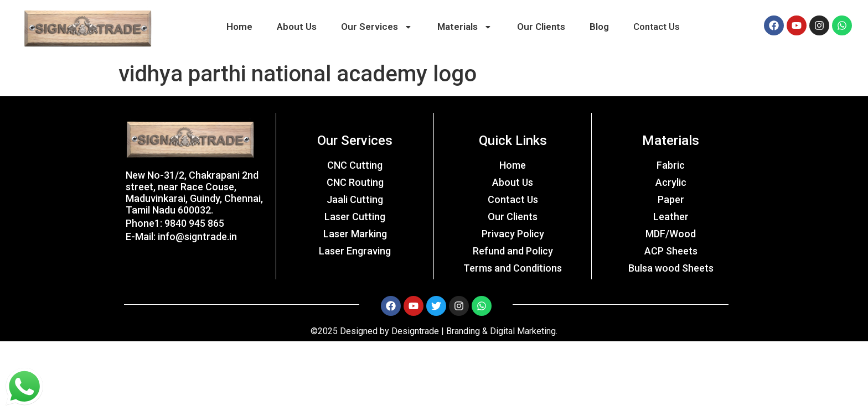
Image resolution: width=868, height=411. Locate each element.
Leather (671, 217)
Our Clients (541, 27)
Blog (599, 27)
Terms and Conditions (513, 268)
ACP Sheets (671, 251)
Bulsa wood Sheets (671, 268)
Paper (671, 199)
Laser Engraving (355, 251)
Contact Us (657, 27)
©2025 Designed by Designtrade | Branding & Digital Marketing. (434, 331)
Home (239, 27)
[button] (377, 27)
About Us (297, 27)
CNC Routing (355, 182)
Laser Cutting (355, 217)
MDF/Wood (671, 234)
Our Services (377, 27)
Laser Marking (355, 234)
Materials (465, 27)
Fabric (671, 165)
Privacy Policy (513, 234)
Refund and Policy (513, 251)
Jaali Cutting (355, 199)
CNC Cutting (355, 165)
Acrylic (671, 182)
